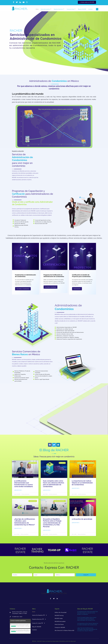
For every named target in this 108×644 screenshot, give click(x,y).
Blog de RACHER (82, 9)
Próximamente (77, 289)
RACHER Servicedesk (60, 621)
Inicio (37, 9)
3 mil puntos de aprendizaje (82, 519)
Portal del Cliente (59, 624)
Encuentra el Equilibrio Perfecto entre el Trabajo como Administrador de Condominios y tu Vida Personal (52, 523)
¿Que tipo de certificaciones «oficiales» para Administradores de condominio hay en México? (25, 522)
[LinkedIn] (20, 2)
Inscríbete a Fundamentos (23, 289)
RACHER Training (59, 615)
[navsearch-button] (97, 9)
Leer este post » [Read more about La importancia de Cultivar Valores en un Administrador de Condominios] (76, 488)
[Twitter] (17, 2)
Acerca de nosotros (46, 9)
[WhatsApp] (27, 2)
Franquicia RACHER (60, 627)
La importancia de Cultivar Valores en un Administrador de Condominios (82, 483)
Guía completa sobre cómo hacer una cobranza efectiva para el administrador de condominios (53, 484)
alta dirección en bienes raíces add (64, 630)
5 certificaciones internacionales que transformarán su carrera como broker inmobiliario (24, 484)
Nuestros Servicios (59, 9)
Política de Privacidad (61, 612)
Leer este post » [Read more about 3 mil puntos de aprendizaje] (76, 523)
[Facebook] (13, 2)
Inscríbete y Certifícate (50, 287)
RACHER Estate (59, 618)
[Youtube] (24, 2)
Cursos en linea (71, 9)
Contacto (90, 9)
